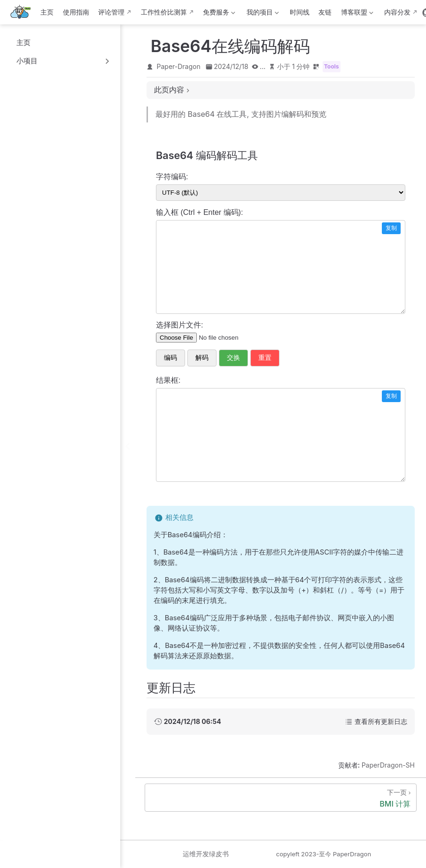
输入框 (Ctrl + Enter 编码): (199, 212)
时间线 (300, 12)
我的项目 (262, 14)
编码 (170, 358)
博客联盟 (356, 14)
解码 (202, 358)
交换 (233, 358)
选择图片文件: (179, 325)
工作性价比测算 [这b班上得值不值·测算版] (164, 12)
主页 (47, 12)
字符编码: (172, 177)
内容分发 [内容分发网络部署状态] (397, 12)
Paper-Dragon (179, 66)
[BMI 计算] (281, 798)
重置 (265, 358)
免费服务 (218, 14)
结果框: (168, 380)
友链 (325, 12)
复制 (391, 228)
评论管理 (111, 12)
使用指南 (76, 12)
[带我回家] (23, 12)
